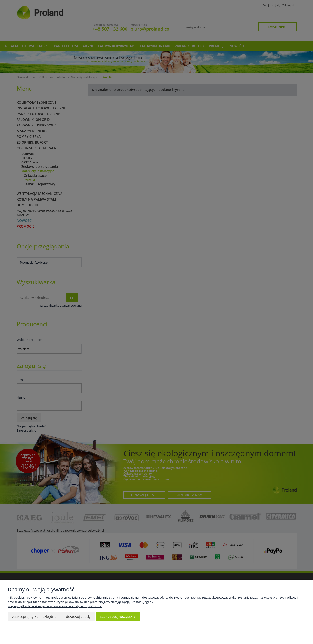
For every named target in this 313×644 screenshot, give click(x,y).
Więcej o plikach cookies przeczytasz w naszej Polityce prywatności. (55, 606)
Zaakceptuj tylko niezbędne (34, 616)
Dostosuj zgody (78, 616)
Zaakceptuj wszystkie (118, 616)
